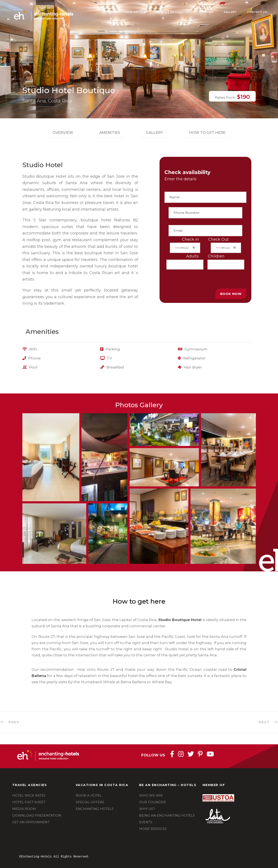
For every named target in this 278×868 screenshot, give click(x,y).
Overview (63, 133)
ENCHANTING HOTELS (95, 809)
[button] (51, 457)
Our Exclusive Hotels (127, 12)
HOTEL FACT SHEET (29, 802)
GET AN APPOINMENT (31, 822)
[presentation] (197, 278)
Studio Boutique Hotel (180, 620)
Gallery (230, 12)
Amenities (110, 133)
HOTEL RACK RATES (29, 795)
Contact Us (257, 12)
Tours (208, 12)
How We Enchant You (174, 12)
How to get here (207, 133)
